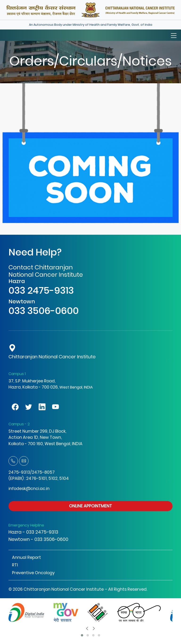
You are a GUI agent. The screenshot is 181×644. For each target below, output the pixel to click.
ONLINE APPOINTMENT (90, 506)
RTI (15, 565)
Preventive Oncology (33, 573)
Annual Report (27, 557)
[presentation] (87, 628)
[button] (82, 635)
